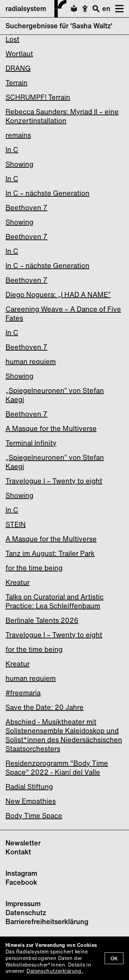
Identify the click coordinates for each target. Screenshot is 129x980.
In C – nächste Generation (47, 193)
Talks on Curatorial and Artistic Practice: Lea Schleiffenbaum (55, 601)
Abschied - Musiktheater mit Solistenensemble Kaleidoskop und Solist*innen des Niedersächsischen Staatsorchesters (64, 735)
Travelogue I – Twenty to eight (54, 481)
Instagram (21, 873)
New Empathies (31, 801)
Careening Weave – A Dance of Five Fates (63, 313)
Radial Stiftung (29, 787)
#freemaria (23, 693)
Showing (19, 164)
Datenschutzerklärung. (55, 971)
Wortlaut (19, 54)
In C (12, 150)
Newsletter (23, 843)
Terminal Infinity (31, 443)
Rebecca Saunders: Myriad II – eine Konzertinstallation (62, 116)
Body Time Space (34, 816)
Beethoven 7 (26, 208)
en (106, 8)
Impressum (23, 904)
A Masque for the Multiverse (51, 428)
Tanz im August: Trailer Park (50, 553)
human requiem (31, 361)
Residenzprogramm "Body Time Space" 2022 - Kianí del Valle (57, 768)
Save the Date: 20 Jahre (45, 707)
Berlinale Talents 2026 (42, 620)
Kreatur (18, 582)
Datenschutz (26, 913)
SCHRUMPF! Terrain (38, 97)
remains (18, 135)
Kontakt (18, 852)
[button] (117, 9)
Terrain (17, 83)
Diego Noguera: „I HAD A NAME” (58, 295)
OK (114, 958)
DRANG (18, 68)
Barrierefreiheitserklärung (47, 922)
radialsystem (36, 9)
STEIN (16, 524)
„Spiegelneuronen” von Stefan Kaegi (55, 395)
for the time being (34, 568)
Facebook (21, 882)
